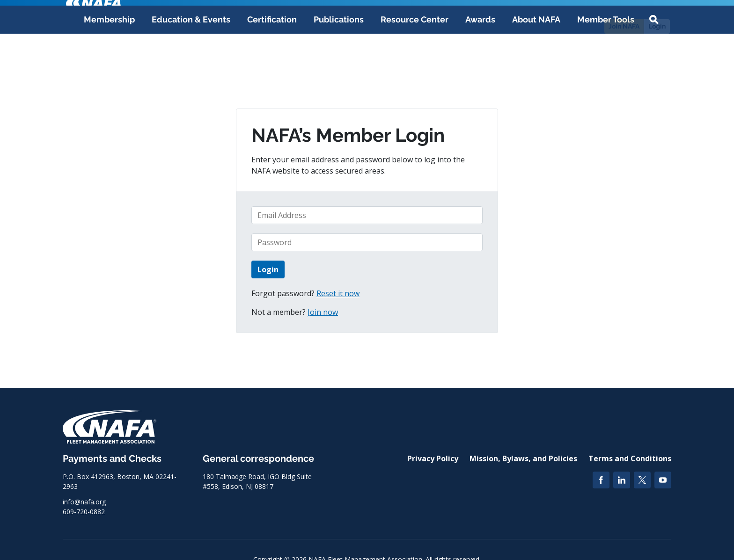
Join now (323, 312)
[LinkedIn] (622, 480)
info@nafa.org (84, 502)
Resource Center (415, 66)
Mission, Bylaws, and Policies (523, 458)
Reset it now (338, 293)
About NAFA (536, 66)
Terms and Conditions (630, 458)
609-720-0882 (84, 512)
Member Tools (606, 66)
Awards (480, 66)
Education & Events (191, 66)
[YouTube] (663, 480)
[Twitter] (642, 480)
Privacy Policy (433, 458)
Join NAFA (624, 26)
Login (657, 26)
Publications (339, 66)
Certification (272, 66)
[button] (654, 66)
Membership (109, 66)
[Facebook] (601, 480)
